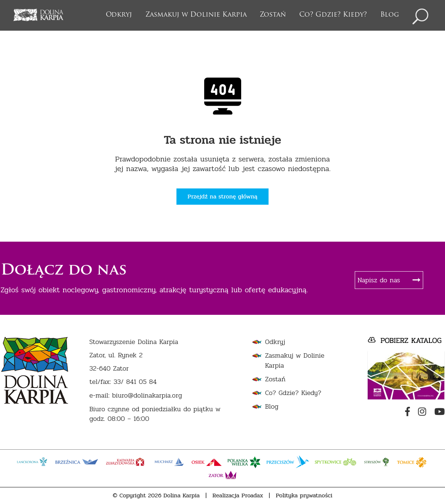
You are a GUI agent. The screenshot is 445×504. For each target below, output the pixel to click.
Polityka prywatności (304, 496)
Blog (390, 15)
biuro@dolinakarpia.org (147, 396)
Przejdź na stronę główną (222, 196)
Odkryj (119, 15)
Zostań (273, 15)
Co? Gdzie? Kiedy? (333, 15)
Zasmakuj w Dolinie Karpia (196, 15)
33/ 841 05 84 (135, 382)
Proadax (252, 496)
